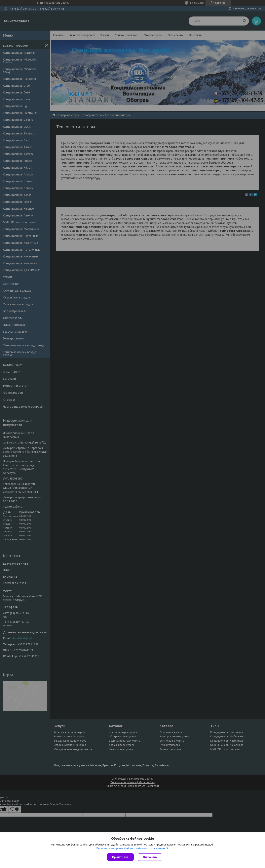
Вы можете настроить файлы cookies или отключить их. (131, 848)
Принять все (120, 857)
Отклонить (150, 857)
